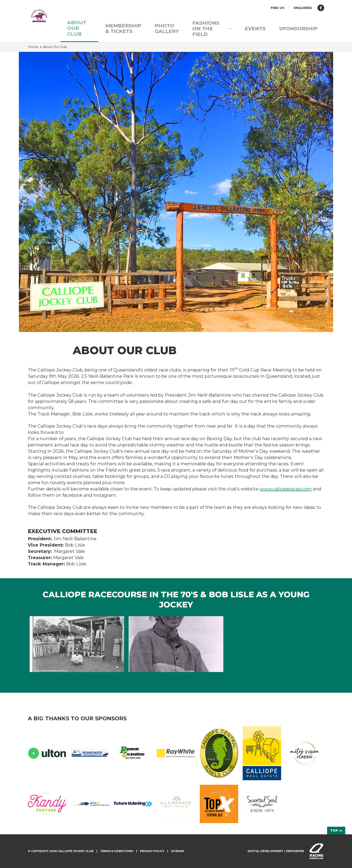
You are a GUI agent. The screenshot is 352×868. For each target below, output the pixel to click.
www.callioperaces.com (286, 489)
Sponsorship (298, 29)
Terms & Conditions (117, 851)
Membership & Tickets (123, 29)
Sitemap (178, 851)
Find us (278, 8)
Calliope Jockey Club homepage (39, 16)
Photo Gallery (167, 29)
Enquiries (303, 8)
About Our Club (77, 28)
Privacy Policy (152, 851)
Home (33, 47)
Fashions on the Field (212, 29)
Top (336, 831)
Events (255, 29)
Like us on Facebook (321, 8)
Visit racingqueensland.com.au (316, 851)
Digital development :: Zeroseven (276, 851)
